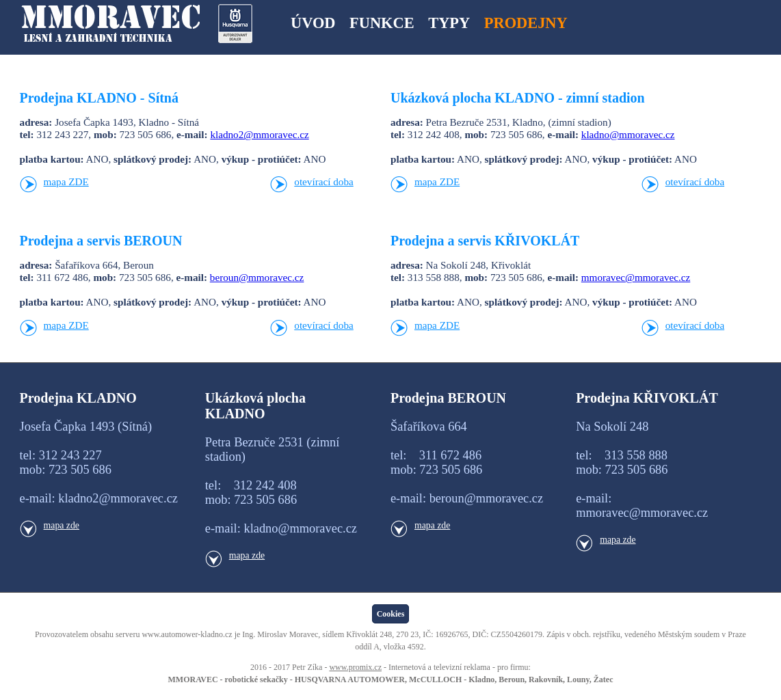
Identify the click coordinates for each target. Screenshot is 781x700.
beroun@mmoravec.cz (257, 277)
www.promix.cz (355, 667)
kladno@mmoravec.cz (628, 134)
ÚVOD (313, 23)
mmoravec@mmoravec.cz (636, 277)
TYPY (449, 23)
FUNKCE (382, 23)
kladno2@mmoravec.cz (259, 134)
